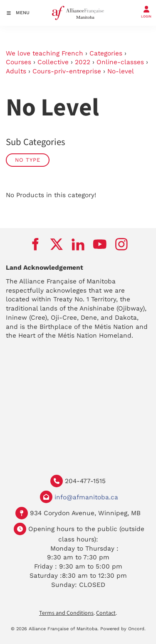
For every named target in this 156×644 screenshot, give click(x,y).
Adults (16, 71)
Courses (19, 62)
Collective (53, 62)
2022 (83, 62)
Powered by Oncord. (123, 629)
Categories (106, 53)
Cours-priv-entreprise (67, 71)
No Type (28, 160)
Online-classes (120, 62)
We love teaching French (45, 53)
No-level (121, 71)
